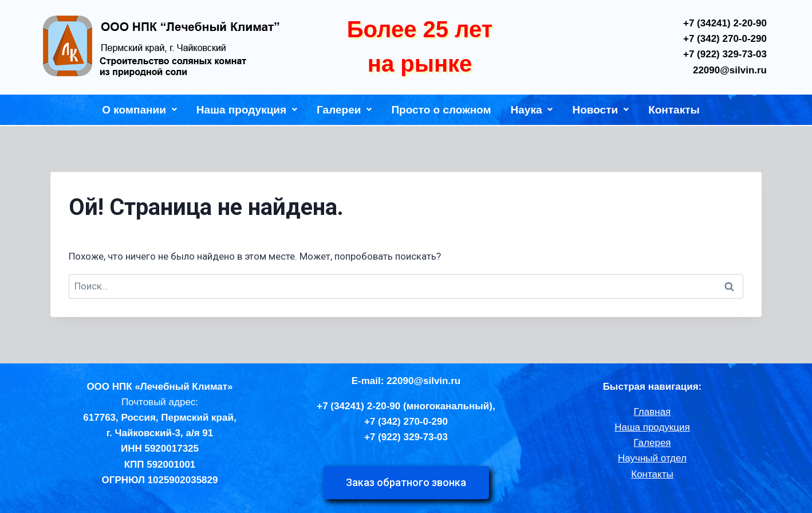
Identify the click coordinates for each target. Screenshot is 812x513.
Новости (600, 110)
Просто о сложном (441, 110)
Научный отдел (652, 458)
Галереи (344, 110)
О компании (139, 110)
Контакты (674, 110)
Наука (532, 110)
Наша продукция (247, 110)
